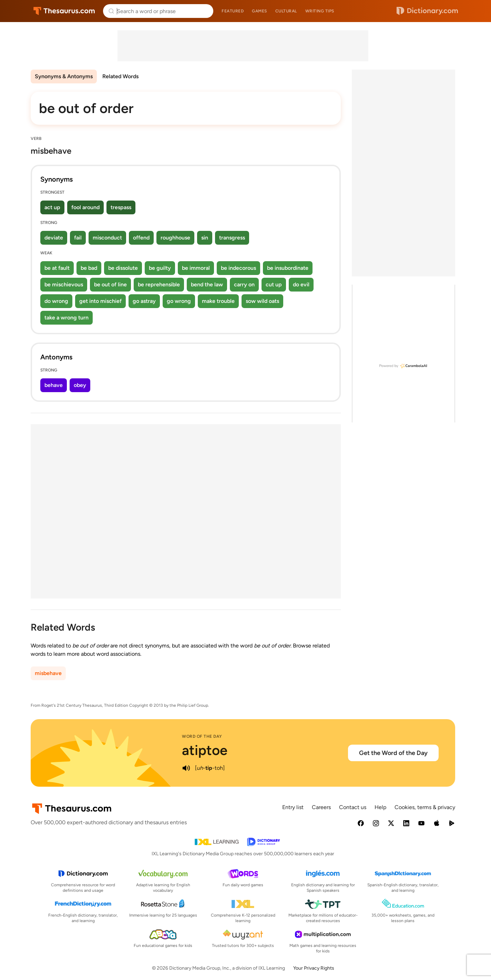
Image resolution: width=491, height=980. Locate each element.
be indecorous (238, 268)
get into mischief (100, 301)
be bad (89, 268)
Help (380, 807)
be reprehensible (159, 284)
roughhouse (175, 238)
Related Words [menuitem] (120, 76)
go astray (144, 301)
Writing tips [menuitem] (320, 11)
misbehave (48, 673)
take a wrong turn (67, 318)
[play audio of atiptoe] (186, 768)
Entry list (293, 807)
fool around (85, 207)
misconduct (107, 238)
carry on (244, 284)
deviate (54, 238)
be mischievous (64, 284)
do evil (301, 284)
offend (141, 238)
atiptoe (205, 750)
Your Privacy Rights (314, 968)
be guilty (160, 268)
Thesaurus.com (64, 11)
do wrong (56, 301)
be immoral (196, 268)
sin (205, 238)
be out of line (110, 284)
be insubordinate (288, 268)
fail (78, 238)
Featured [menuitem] (233, 11)
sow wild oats (262, 301)
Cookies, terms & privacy (425, 807)
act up (52, 207)
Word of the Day (202, 736)
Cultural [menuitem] (286, 11)
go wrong (179, 301)
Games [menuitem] (259, 11)
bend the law (207, 284)
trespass (121, 207)
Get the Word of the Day (393, 753)
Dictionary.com (427, 11)
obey (80, 385)
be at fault (57, 268)
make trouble (218, 301)
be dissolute (123, 268)
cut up (274, 284)
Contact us (353, 807)
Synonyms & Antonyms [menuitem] (64, 76)
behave (54, 385)
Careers (321, 807)
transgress (232, 238)
